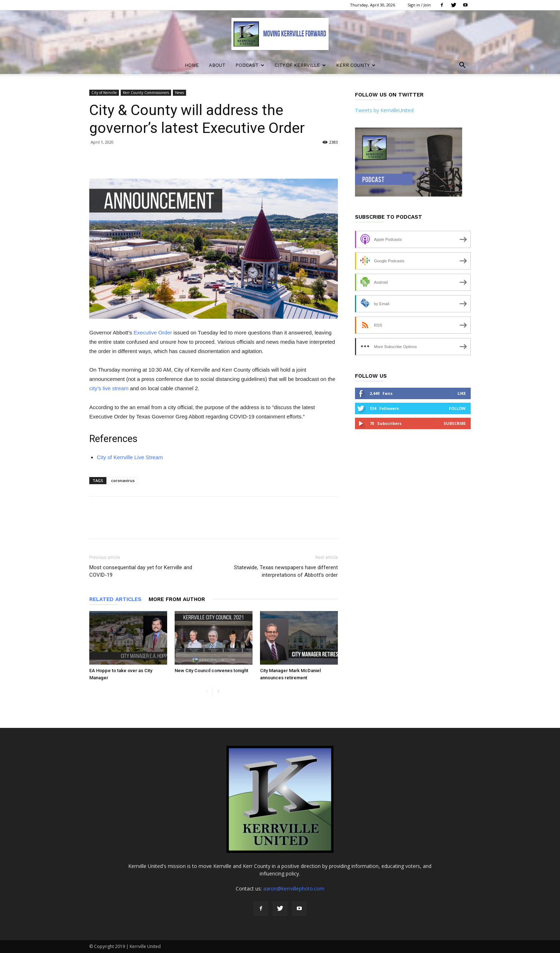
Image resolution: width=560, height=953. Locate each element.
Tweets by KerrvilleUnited (384, 110)
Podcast (250, 65)
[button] (462, 66)
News (179, 93)
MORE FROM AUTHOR (177, 599)
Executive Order (153, 332)
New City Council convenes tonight (211, 671)
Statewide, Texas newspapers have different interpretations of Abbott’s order (286, 571)
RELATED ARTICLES (115, 599)
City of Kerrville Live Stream (130, 457)
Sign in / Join (419, 5)
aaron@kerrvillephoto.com (294, 889)
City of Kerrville (300, 65)
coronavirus (123, 480)
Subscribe (455, 423)
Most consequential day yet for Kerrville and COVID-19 (141, 571)
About (217, 65)
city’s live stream (109, 388)
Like (462, 393)
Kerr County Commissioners (146, 93)
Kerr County (356, 65)
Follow (457, 408)
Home (192, 65)
